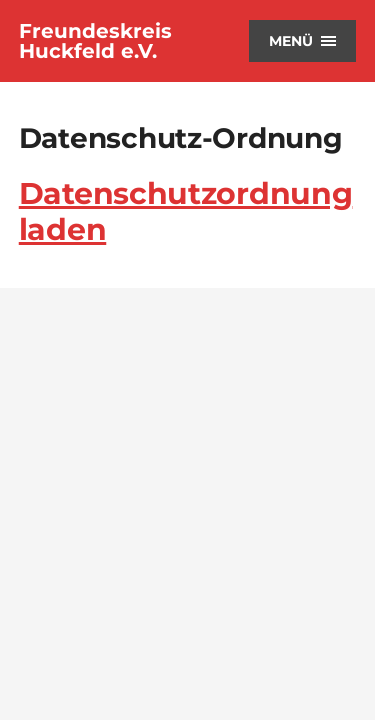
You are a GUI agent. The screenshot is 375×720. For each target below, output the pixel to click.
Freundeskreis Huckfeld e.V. (95, 41)
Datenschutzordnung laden (186, 211)
